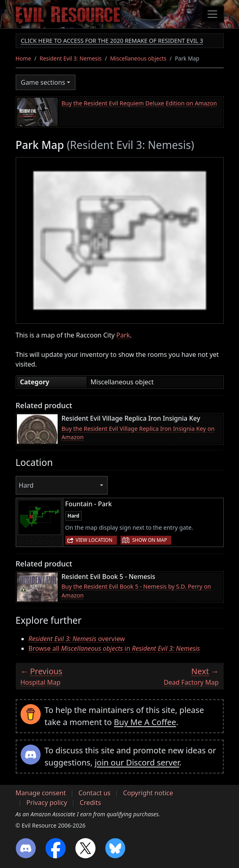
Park (123, 335)
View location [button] (94, 540)
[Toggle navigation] (212, 14)
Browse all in (114, 648)
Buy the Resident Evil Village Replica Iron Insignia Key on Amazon (138, 433)
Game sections (43, 82)
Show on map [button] (150, 540)
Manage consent (41, 793)
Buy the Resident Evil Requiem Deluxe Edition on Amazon (139, 103)
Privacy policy (47, 803)
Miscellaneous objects (138, 58)
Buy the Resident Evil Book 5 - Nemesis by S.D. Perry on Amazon (136, 591)
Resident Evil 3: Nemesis (71, 58)
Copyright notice (148, 793)
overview (77, 639)
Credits (90, 803)
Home (24, 58)
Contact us (95, 793)
